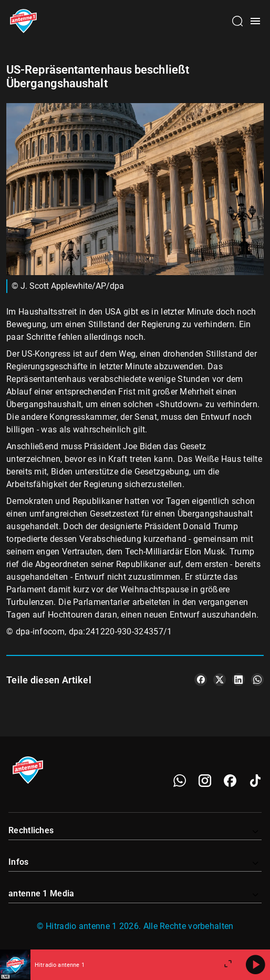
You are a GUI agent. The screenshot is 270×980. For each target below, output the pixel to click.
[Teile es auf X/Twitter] (220, 680)
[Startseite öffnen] (23, 21)
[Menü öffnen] (255, 21)
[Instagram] (205, 781)
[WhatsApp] (180, 781)
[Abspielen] (255, 965)
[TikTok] (255, 781)
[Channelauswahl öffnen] (237, 21)
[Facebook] (230, 781)
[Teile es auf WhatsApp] (257, 680)
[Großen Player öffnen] (228, 965)
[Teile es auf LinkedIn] (238, 680)
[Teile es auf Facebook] (201, 680)
